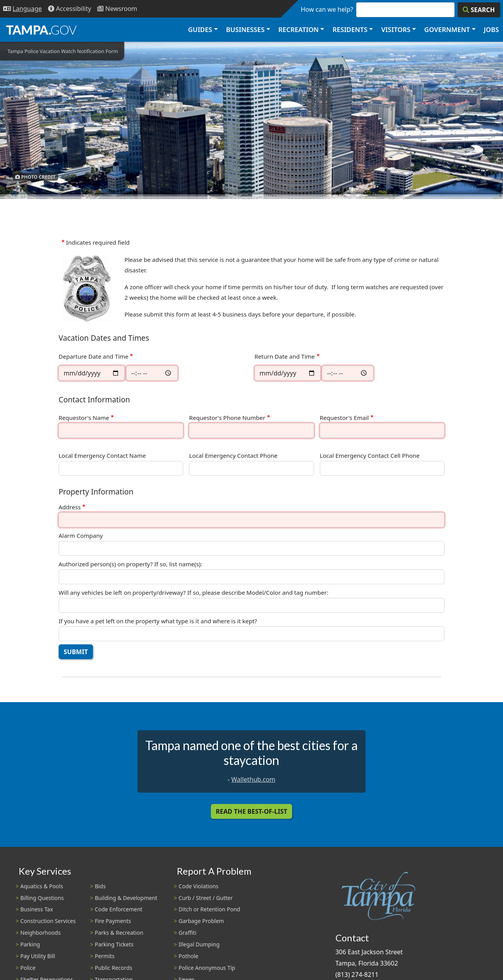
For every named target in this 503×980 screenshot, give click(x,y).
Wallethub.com (253, 779)
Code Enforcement (119, 909)
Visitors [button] (396, 29)
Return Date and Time (285, 357)
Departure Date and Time (94, 357)
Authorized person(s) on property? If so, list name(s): (130, 564)
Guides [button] (200, 29)
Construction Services (48, 921)
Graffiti (187, 933)
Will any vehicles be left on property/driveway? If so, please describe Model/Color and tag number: (194, 593)
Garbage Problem (201, 921)
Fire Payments (113, 921)
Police (28, 968)
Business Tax (37, 909)
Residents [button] (350, 29)
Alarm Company (81, 536)
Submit (76, 652)
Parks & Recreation (119, 933)
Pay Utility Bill (38, 956)
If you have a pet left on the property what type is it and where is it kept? (158, 621)
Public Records (114, 968)
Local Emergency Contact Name (102, 456)
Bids (100, 886)
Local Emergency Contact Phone (233, 456)
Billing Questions (42, 898)
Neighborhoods (40, 933)
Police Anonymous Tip (207, 968)
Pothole (188, 956)
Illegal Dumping (199, 944)
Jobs (491, 29)
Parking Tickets (114, 944)
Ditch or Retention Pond (209, 909)
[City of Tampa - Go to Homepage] (41, 30)
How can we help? (327, 9)
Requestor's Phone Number (227, 418)
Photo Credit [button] (35, 177)
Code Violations (198, 886)
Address (70, 507)
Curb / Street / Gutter (206, 898)
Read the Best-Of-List (252, 811)
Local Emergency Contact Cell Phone (370, 456)
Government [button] (447, 29)
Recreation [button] (299, 29)
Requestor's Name (84, 418)
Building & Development (126, 898)
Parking (30, 944)
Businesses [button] (245, 29)
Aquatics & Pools (42, 886)
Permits (105, 956)
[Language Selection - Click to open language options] (22, 9)
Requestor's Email (344, 418)
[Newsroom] (117, 9)
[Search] (479, 10)
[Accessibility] (70, 9)
